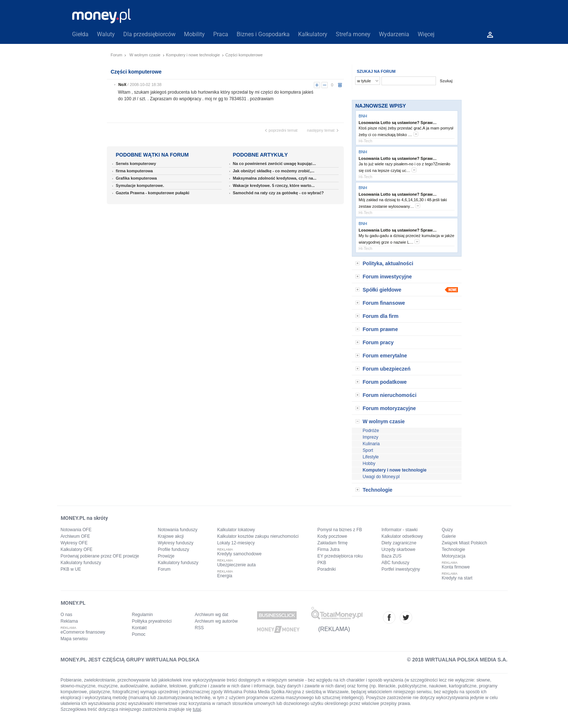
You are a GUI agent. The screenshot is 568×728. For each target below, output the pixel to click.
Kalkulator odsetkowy (402, 536)
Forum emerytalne (385, 356)
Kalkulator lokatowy (236, 530)
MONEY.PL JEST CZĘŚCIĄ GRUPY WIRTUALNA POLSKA (130, 660)
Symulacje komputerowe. (140, 185)
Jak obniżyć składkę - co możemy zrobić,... (274, 171)
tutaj (197, 709)
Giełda (80, 34)
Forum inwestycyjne (388, 277)
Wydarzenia (394, 34)
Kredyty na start (457, 578)
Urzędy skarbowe (398, 549)
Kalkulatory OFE (77, 549)
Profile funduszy (174, 549)
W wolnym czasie (145, 55)
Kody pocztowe (332, 536)
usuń (340, 85)
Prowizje (166, 556)
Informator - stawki (400, 530)
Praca (221, 34)
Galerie (449, 536)
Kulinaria (371, 444)
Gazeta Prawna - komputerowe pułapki (153, 193)
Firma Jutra (329, 549)
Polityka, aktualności (388, 263)
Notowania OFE (76, 530)
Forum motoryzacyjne (389, 408)
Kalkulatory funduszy (81, 563)
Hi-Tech (366, 141)
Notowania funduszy (178, 530)
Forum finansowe (384, 303)
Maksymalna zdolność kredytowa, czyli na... (275, 178)
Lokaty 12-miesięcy (236, 543)
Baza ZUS (392, 556)
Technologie (378, 490)
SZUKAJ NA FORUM (376, 71)
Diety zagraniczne (399, 543)
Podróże (371, 431)
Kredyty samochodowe (239, 554)
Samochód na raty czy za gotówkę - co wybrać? (279, 193)
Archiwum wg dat (212, 615)
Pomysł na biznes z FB (340, 530)
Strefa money (353, 34)
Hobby (369, 464)
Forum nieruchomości (390, 395)
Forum (117, 55)
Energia (225, 576)
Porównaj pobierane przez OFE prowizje (100, 556)
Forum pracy (378, 342)
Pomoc (139, 634)
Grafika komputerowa (136, 178)
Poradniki (327, 569)
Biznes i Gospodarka (263, 34)
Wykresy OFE (74, 543)
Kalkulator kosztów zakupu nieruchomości (258, 536)
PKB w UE (71, 569)
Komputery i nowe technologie (193, 55)
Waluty (106, 34)
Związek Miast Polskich (464, 543)
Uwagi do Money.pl (381, 477)
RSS (200, 628)
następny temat (321, 130)
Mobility (194, 34)
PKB (322, 563)
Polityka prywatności (152, 621)
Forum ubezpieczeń (387, 369)
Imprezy (371, 437)
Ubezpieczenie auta (236, 565)
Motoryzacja (454, 556)
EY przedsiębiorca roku (340, 556)
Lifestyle (371, 457)
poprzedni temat (283, 130)
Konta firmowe (456, 567)
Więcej (426, 34)
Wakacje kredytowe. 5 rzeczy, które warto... (274, 185)
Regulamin (142, 615)
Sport (368, 450)
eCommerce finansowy (83, 632)
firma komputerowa (134, 171)
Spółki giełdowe (382, 290)
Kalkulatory (313, 34)
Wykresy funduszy (176, 543)
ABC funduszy (395, 563)
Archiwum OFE (76, 536)
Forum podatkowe (385, 382)
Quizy (447, 530)
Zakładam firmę (333, 543)
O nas (67, 615)
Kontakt (140, 628)
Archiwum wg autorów (216, 621)
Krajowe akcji (171, 536)
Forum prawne (380, 329)
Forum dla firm (381, 316)
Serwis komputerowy (136, 164)
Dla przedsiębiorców (149, 34)
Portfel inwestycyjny (401, 569)
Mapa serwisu (74, 639)
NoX (123, 85)
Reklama (69, 621)
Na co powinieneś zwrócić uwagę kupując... (274, 164)
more (416, 134)
